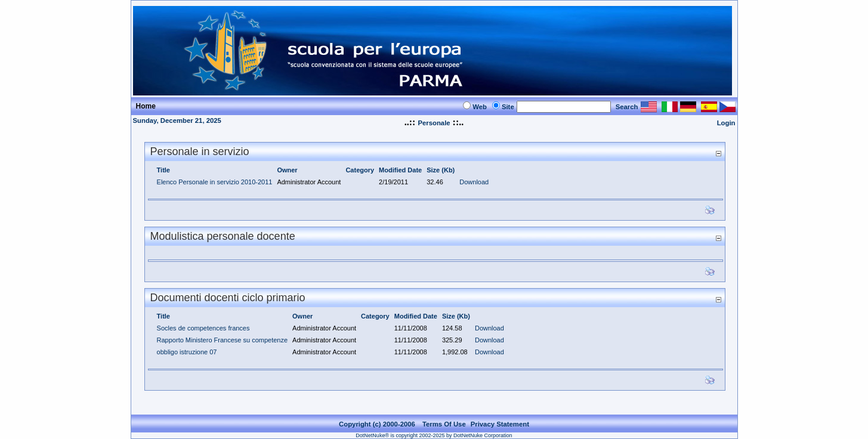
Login (726, 123)
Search (627, 107)
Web (480, 107)
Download (474, 182)
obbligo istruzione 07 (187, 352)
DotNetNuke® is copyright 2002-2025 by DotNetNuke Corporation (434, 428)
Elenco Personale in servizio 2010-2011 (215, 182)
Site (508, 107)
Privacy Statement (500, 417)
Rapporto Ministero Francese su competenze (223, 340)
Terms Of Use (444, 417)
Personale (434, 123)
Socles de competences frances (203, 328)
